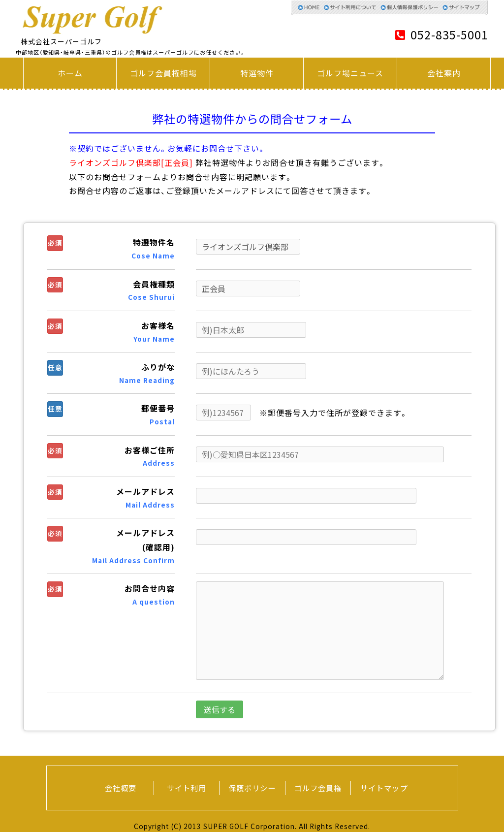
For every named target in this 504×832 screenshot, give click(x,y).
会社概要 (121, 788)
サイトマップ (384, 788)
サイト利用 (187, 788)
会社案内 (444, 73)
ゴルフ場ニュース (350, 73)
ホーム (70, 73)
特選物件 (257, 73)
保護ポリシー (252, 788)
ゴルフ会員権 (318, 788)
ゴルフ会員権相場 (163, 73)
